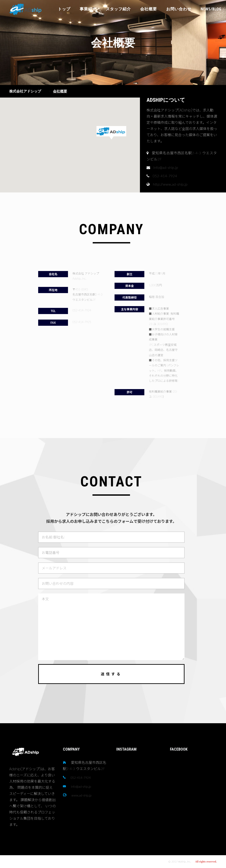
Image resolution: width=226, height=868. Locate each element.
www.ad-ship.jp (82, 795)
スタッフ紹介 (118, 9)
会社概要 (149, 9)
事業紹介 (88, 9)
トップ (64, 9)
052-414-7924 (81, 778)
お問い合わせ (179, 9)
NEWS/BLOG (211, 9)
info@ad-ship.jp (81, 786)
